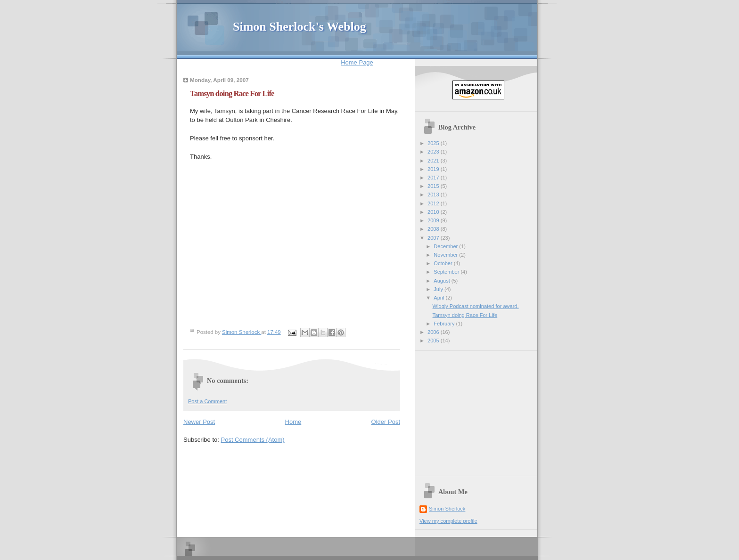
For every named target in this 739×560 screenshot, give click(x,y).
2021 (434, 161)
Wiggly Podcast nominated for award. (476, 306)
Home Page (357, 62)
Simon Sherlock (447, 509)
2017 (434, 178)
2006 (434, 332)
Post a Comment (207, 401)
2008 (434, 229)
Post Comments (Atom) (253, 440)
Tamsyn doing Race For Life (465, 315)
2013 (434, 195)
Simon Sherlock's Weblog (300, 27)
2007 (434, 238)
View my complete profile (448, 521)
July (439, 289)
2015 (434, 186)
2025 (434, 143)
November (446, 255)
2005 (434, 341)
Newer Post (199, 422)
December (446, 246)
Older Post (386, 422)
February (445, 324)
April (439, 298)
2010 (434, 212)
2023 (434, 152)
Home (293, 422)
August (442, 281)
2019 (434, 169)
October (443, 263)
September (447, 272)
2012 (434, 203)
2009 (434, 220)
